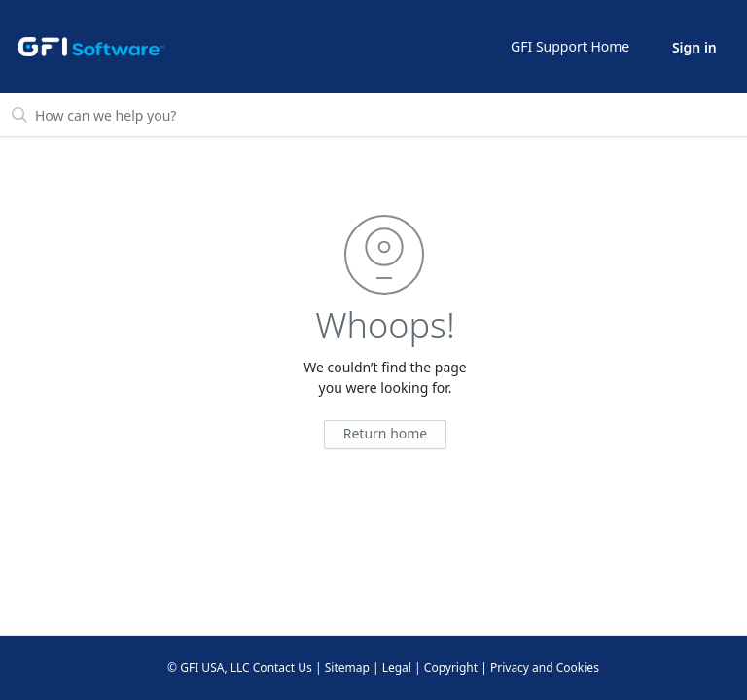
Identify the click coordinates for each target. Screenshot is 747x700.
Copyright (451, 667)
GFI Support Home (570, 46)
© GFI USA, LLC (209, 667)
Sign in (694, 47)
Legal (397, 667)
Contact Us (283, 667)
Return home (386, 433)
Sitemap (347, 667)
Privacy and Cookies (545, 667)
